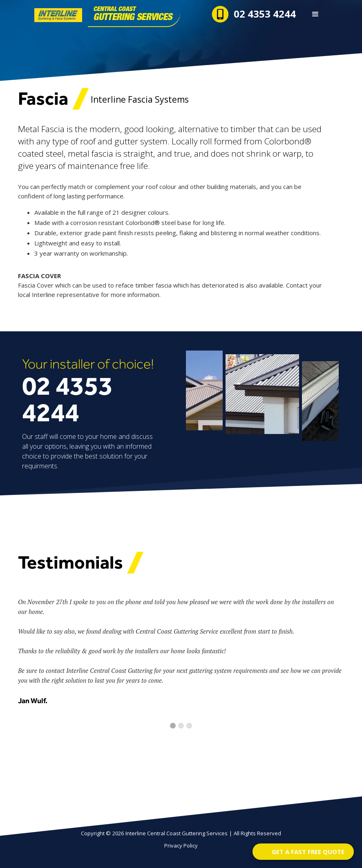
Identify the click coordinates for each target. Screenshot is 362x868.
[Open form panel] (303, 852)
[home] (81, 13)
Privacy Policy (181, 846)
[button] (315, 14)
